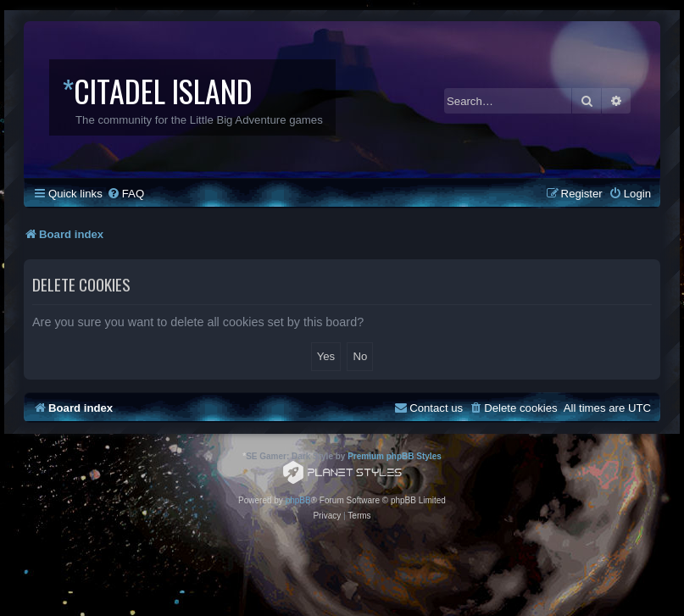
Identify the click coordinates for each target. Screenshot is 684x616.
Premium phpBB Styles (395, 456)
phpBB (298, 500)
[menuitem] (125, 194)
